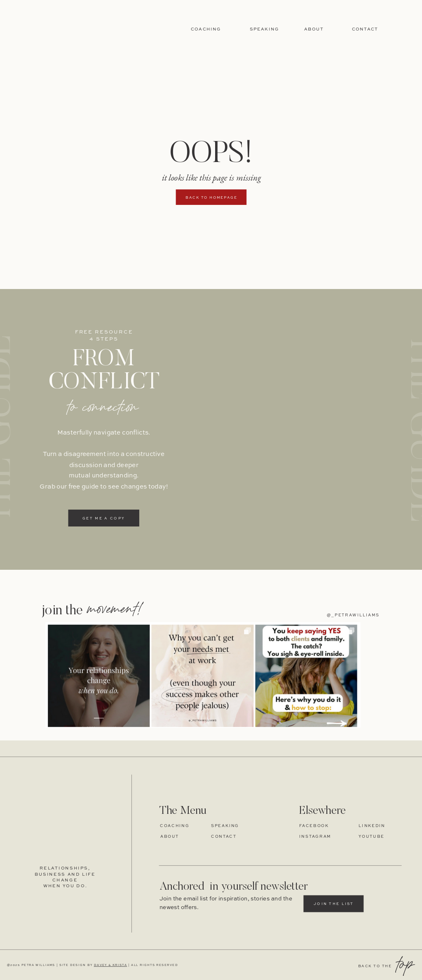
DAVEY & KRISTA (111, 965)
